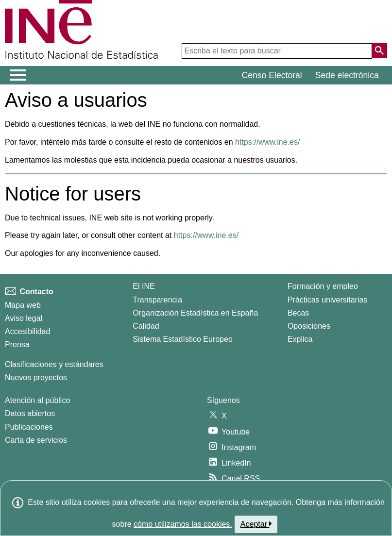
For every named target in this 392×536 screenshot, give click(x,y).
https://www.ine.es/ (267, 142)
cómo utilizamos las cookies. (183, 524)
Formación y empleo (323, 286)
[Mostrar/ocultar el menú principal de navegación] (18, 75)
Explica (300, 339)
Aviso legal (24, 318)
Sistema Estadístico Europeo (182, 339)
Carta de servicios (36, 440)
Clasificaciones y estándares (54, 364)
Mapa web (23, 305)
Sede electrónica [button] (347, 75)
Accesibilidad (27, 331)
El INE (144, 286)
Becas (298, 313)
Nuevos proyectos (36, 377)
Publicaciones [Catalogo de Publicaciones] (29, 427)
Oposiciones (309, 326)
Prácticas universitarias (328, 300)
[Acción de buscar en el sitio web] (379, 50)
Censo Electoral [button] (272, 75)
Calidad (146, 326)
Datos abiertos (30, 413)
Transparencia (157, 300)
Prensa (17, 344)
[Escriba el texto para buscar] (277, 51)
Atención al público (37, 400)
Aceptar (256, 524)
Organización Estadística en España (195, 313)
